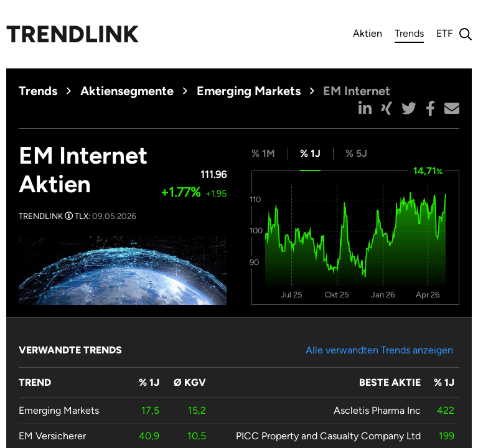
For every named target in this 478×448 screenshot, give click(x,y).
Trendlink (73, 34)
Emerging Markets (249, 91)
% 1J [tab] (310, 153)
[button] (365, 108)
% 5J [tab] (356, 153)
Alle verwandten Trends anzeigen (379, 350)
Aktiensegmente (127, 91)
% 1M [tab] (263, 153)
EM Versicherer (52, 436)
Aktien (368, 33)
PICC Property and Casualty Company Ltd (328, 436)
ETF (445, 33)
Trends (409, 35)
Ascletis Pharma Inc (377, 410)
